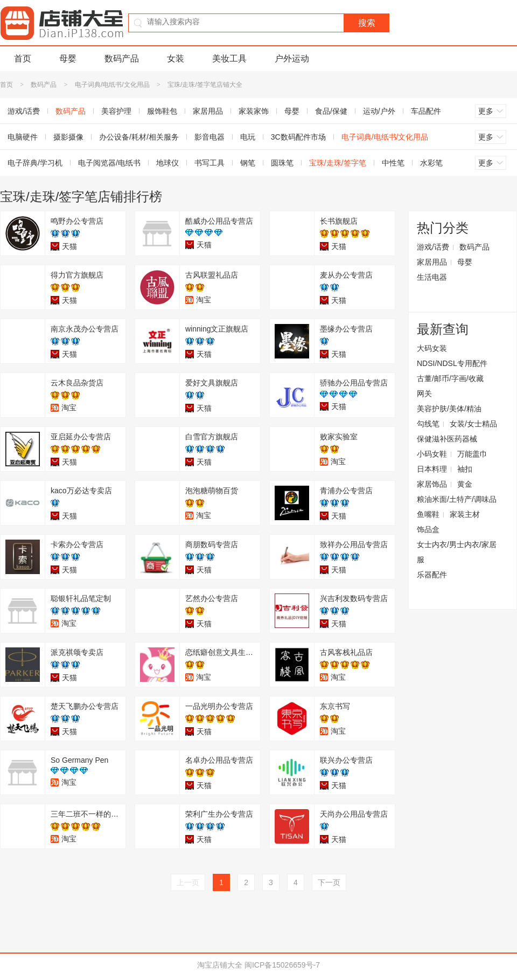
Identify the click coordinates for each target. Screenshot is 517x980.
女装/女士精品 (473, 424)
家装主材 (465, 514)
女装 (176, 58)
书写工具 (209, 163)
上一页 (188, 882)
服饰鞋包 (162, 111)
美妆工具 (229, 58)
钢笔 (248, 163)
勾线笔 (428, 424)
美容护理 (116, 111)
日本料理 (432, 469)
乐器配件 (432, 575)
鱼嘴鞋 (428, 514)
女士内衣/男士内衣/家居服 (457, 552)
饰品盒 (428, 529)
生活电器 (432, 277)
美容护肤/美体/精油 (449, 409)
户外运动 (292, 58)
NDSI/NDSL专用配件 (452, 363)
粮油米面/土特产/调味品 (457, 499)
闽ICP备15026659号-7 (282, 965)
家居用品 (208, 111)
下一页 (329, 882)
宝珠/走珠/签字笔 (338, 163)
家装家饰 (254, 111)
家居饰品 (432, 484)
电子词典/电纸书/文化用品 (112, 85)
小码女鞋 (432, 454)
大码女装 (432, 348)
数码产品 (122, 58)
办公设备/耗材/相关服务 (139, 137)
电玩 (248, 137)
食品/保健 (331, 111)
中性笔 (393, 163)
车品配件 (426, 111)
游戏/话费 (433, 247)
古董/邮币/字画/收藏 (450, 378)
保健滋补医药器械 (447, 439)
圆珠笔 (282, 163)
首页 (23, 58)
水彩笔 (431, 163)
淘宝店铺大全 (220, 965)
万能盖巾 (472, 454)
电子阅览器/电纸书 (109, 163)
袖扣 (465, 469)
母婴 (68, 58)
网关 (424, 394)
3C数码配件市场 (298, 137)
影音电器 (209, 137)
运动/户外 (379, 111)
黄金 (465, 484)
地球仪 (167, 163)
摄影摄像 (68, 137)
